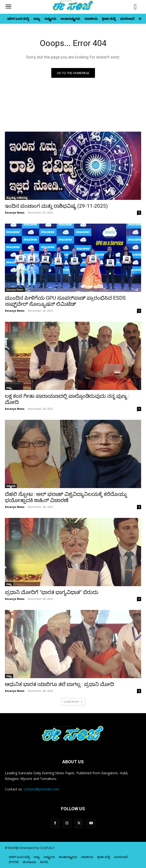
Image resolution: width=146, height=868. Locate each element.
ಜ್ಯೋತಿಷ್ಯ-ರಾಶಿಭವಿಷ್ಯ (17, 198)
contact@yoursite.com (42, 789)
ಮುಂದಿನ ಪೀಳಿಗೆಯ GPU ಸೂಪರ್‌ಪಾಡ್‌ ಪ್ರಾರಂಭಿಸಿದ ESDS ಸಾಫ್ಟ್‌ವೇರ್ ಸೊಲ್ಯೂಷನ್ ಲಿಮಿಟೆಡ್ (65, 301)
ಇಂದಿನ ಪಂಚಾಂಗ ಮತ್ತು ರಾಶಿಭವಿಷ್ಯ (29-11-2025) (56, 206)
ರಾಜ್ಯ (9, 388)
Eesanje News (15, 212)
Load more (73, 702)
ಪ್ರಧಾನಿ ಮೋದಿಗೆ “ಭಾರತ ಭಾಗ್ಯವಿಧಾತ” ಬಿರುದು (52, 592)
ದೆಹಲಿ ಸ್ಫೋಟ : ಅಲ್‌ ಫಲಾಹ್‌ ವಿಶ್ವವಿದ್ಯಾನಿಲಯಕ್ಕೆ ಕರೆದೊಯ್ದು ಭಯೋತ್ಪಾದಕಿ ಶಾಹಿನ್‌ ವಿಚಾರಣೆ (66, 497)
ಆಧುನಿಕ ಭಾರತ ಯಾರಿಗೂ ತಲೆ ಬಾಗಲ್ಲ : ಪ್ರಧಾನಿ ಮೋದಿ (59, 684)
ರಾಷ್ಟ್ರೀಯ (11, 486)
